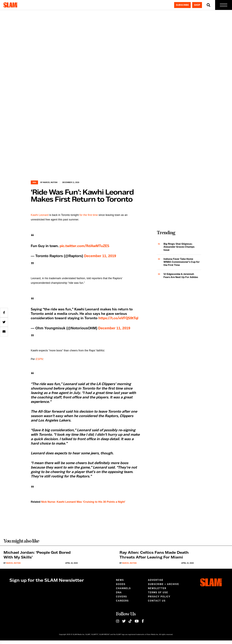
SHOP (197, 5)
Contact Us (157, 601)
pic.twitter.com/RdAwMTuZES (84, 246)
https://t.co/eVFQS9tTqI (118, 318)
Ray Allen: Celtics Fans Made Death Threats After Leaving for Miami (154, 555)
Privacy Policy (159, 597)
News (120, 580)
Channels (123, 588)
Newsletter (157, 588)
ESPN (39, 359)
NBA (34, 182)
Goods (121, 584)
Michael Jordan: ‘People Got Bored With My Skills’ (37, 555)
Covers (121, 597)
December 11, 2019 (100, 256)
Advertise (156, 580)
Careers (122, 601)
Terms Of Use (158, 592)
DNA (119, 592)
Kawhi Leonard (40, 215)
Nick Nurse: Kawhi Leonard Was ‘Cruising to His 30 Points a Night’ (83, 502)
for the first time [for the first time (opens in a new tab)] (89, 215)
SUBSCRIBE (182, 5)
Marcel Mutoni (50, 182)
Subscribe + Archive (163, 584)
